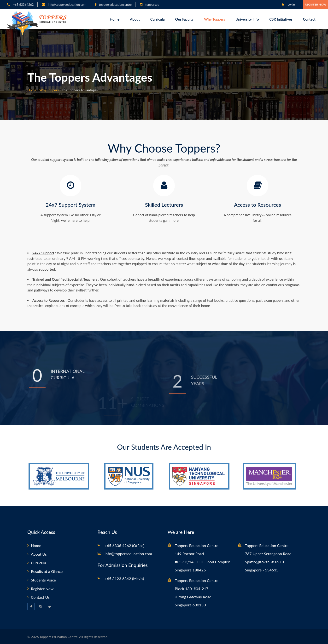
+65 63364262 (23, 5)
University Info (247, 19)
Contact (309, 19)
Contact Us (40, 597)
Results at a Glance (47, 571)
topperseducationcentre (115, 5)
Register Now (315, 4)
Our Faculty (184, 19)
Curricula (158, 19)
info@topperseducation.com (67, 5)
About (135, 19)
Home (115, 19)
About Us (39, 554)
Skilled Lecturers (164, 205)
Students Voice (43, 580)
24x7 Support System (70, 205)
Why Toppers (214, 19)
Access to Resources (258, 205)
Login (289, 4)
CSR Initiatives (281, 19)
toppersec (152, 5)
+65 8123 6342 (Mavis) (124, 578)
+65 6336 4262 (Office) (125, 545)
